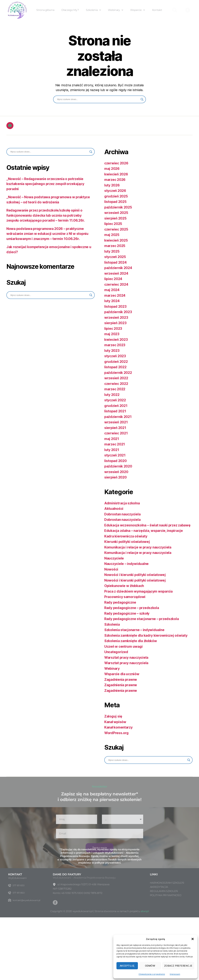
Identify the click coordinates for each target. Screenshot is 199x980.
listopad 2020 (115, 461)
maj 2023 (112, 334)
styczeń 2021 (115, 455)
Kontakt (157, 10)
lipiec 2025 (113, 224)
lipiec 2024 (113, 279)
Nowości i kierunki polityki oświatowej (135, 575)
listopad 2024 (115, 262)
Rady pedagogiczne (120, 602)
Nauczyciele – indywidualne (126, 564)
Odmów (150, 966)
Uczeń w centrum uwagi (123, 646)
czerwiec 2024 (116, 284)
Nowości (111, 569)
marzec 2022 (115, 389)
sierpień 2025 (115, 218)
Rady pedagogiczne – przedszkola (132, 608)
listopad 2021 (115, 411)
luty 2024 (112, 301)
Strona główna (45, 10)
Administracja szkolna (122, 503)
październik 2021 (118, 417)
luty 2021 (112, 450)
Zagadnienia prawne (121, 680)
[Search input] (98, 99)
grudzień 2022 (116, 362)
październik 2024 (118, 268)
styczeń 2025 (115, 257)
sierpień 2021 (115, 428)
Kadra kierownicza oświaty (126, 536)
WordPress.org (116, 733)
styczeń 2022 (115, 400)
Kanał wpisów (115, 722)
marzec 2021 (115, 444)
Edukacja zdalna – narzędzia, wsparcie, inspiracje (144, 531)
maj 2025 (112, 235)
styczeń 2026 (115, 191)
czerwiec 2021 (116, 433)
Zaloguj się (113, 716)
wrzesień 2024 (116, 273)
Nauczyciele (114, 558)
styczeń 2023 (115, 356)
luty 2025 (112, 251)
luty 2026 (112, 185)
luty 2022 (112, 395)
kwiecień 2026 (116, 174)
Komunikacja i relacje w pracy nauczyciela (138, 547)
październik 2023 (118, 312)
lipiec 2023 (113, 329)
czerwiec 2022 (116, 384)
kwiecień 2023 (116, 340)
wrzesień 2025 (116, 213)
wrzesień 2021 (116, 422)
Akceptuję (127, 966)
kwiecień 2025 (116, 240)
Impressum (175, 974)
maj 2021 (112, 439)
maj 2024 (112, 290)
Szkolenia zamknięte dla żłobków (131, 641)
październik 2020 (118, 466)
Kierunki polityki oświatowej (127, 542)
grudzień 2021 (116, 406)
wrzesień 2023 (116, 318)
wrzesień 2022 (116, 378)
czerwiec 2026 (116, 163)
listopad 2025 (115, 202)
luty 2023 (112, 351)
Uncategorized (116, 652)
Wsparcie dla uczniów (122, 674)
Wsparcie (137, 10)
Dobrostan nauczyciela (122, 514)
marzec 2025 (115, 246)
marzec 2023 (115, 345)
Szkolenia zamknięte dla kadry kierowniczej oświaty (146, 635)
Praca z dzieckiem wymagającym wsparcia (138, 591)
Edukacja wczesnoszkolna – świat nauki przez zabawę (147, 525)
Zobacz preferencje (178, 966)
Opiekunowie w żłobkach (124, 586)
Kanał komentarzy (118, 727)
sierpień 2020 (115, 477)
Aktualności (114, 509)
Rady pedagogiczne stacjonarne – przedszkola (141, 619)
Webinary (115, 10)
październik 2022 (118, 373)
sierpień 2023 (115, 323)
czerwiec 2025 (116, 229)
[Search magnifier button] (142, 99)
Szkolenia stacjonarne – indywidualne (134, 630)
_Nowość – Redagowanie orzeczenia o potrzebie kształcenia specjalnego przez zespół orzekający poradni (45, 184)
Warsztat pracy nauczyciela (126, 658)
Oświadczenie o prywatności (152, 974)
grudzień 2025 (116, 196)
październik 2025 (118, 207)
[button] (193, 939)
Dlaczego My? (70, 10)
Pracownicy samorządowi (125, 597)
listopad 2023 (115, 307)
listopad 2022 (115, 367)
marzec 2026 (115, 180)
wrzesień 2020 (116, 472)
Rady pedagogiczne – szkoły (127, 613)
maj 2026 (112, 169)
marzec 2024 (115, 295)
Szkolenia (93, 10)
